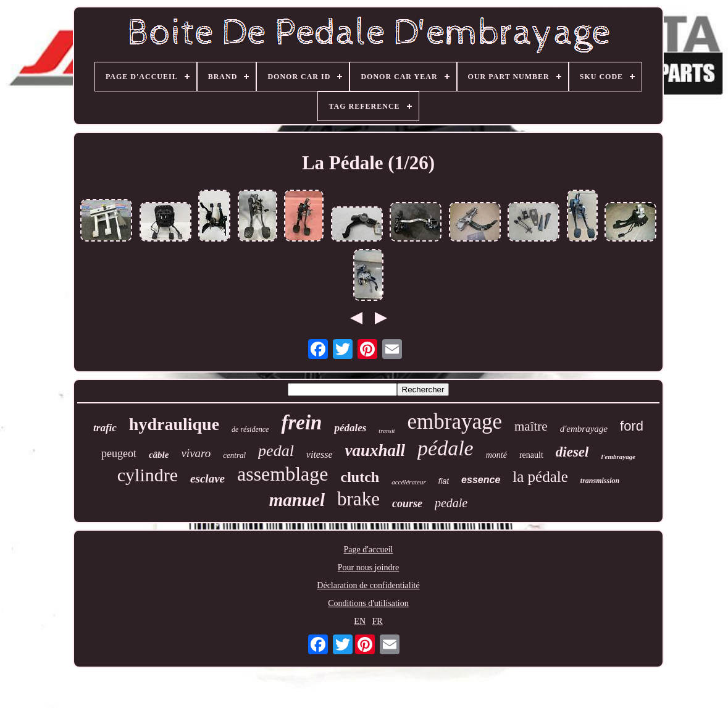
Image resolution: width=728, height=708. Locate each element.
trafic (105, 428)
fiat (444, 481)
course (407, 504)
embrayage (454, 422)
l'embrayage (618, 457)
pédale (446, 448)
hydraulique (174, 424)
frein (301, 423)
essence (481, 480)
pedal (276, 451)
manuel (297, 500)
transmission (600, 481)
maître (531, 426)
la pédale (540, 477)
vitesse (320, 454)
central (234, 455)
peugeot (119, 453)
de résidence (250, 429)
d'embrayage (584, 429)
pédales (350, 428)
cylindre (148, 475)
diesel (572, 452)
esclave (207, 478)
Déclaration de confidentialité (368, 585)
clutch (360, 477)
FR (378, 621)
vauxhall (375, 450)
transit (387, 431)
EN (360, 621)
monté (496, 455)
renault (531, 455)
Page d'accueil (369, 550)
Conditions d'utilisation (368, 603)
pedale (451, 503)
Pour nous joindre (369, 567)
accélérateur (409, 482)
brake (358, 499)
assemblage (283, 474)
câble (159, 455)
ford (632, 426)
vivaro (196, 453)
